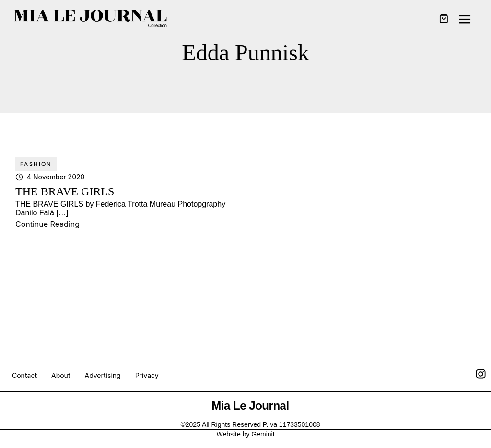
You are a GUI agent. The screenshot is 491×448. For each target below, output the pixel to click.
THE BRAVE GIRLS (65, 191)
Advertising (102, 375)
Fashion (36, 164)
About (61, 375)
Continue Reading (47, 224)
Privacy (147, 375)
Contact (24, 375)
